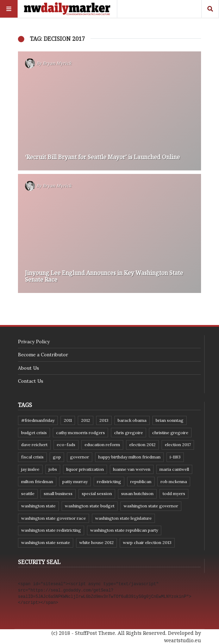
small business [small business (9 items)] (58, 493)
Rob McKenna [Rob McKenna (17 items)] (174, 482)
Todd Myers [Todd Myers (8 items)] (174, 493)
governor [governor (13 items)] (80, 457)
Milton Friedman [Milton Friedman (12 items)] (37, 482)
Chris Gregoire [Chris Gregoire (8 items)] (129, 433)
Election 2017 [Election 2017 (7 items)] (178, 445)
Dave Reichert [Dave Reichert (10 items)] (34, 445)
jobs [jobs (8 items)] (53, 469)
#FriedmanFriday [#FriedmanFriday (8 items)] (38, 420)
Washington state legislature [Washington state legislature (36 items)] (123, 518)
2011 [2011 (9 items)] (68, 420)
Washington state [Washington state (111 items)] (38, 506)
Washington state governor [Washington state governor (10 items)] (151, 506)
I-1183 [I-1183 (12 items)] (175, 457)
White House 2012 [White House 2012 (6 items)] (96, 542)
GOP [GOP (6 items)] (57, 457)
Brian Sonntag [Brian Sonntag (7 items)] (170, 420)
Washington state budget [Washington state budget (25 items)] (90, 506)
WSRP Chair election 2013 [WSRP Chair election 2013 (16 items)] (147, 542)
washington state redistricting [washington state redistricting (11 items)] (51, 530)
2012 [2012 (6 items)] (86, 420)
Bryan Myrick (57, 63)
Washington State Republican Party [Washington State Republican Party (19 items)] (124, 530)
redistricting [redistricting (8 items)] (109, 482)
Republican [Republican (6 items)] (141, 482)
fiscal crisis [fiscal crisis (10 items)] (32, 457)
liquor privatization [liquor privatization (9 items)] (85, 469)
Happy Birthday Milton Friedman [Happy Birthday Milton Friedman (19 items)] (129, 457)
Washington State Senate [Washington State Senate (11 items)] (46, 542)
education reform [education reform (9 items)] (102, 445)
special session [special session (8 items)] (97, 493)
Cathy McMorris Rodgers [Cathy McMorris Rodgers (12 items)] (80, 433)
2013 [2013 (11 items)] (104, 420)
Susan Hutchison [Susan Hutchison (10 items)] (137, 493)
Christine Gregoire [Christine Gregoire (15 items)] (170, 433)
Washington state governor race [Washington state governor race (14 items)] (54, 518)
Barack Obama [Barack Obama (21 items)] (132, 420)
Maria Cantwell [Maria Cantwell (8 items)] (174, 469)
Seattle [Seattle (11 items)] (28, 493)
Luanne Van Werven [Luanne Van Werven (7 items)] (132, 469)
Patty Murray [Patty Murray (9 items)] (75, 482)
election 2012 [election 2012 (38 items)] (142, 445)
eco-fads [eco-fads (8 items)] (66, 445)
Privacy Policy (34, 342)
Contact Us (31, 381)
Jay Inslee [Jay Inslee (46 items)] (30, 469)
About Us (29, 368)
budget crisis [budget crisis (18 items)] (34, 433)
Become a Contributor (43, 355)
